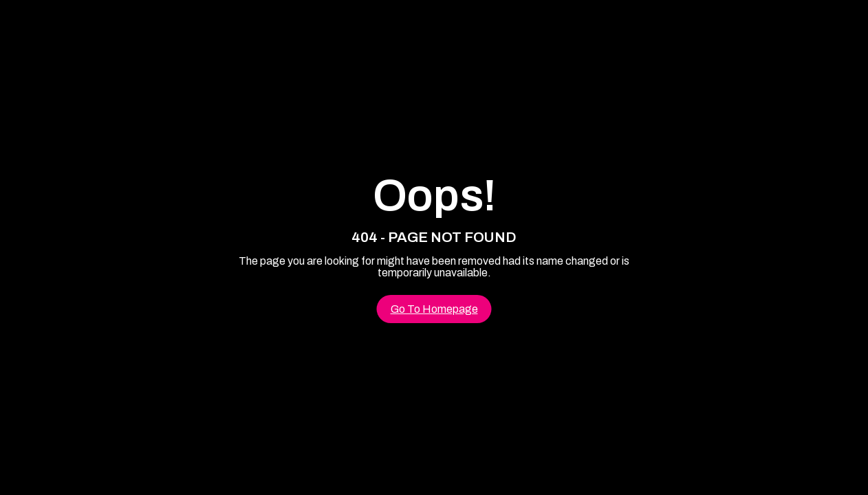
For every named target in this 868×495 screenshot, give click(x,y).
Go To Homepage (434, 309)
